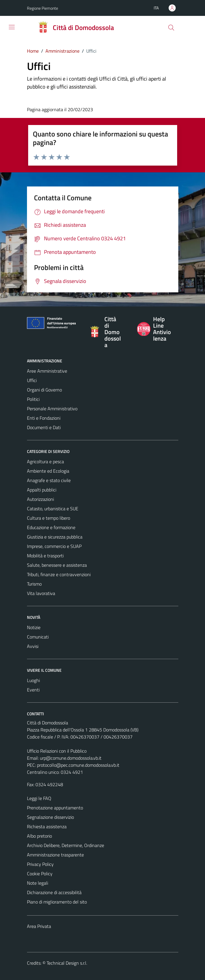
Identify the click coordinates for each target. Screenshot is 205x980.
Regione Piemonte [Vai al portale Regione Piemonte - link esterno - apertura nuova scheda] (43, 8)
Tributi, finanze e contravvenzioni (59, 574)
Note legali (38, 883)
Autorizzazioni (40, 499)
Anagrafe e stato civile (49, 480)
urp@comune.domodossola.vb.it (71, 758)
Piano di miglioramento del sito (57, 902)
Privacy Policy (40, 864)
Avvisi (33, 646)
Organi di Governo (44, 390)
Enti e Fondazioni (44, 418)
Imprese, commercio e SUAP (54, 546)
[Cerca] (171, 28)
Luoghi (33, 680)
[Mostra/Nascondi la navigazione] (12, 27)
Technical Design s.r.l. (67, 963)
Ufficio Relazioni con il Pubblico (57, 751)
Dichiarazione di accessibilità (54, 892)
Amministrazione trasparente (55, 855)
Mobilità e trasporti (45, 556)
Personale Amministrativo (52, 409)
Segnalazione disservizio (50, 817)
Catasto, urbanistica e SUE (53, 509)
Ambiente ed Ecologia (48, 471)
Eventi (33, 690)
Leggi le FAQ (39, 798)
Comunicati (38, 637)
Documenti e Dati (44, 427)
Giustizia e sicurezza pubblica (55, 537)
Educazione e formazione (51, 527)
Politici (33, 399)
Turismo (34, 584)
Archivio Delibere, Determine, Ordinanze (66, 845)
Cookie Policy (40, 874)
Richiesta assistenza (47, 826)
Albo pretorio (39, 836)
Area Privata (39, 926)
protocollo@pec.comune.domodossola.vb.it (78, 765)
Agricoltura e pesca (45, 461)
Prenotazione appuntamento (55, 808)
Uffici (32, 380)
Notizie (34, 627)
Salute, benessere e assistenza (57, 565)
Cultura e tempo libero (49, 518)
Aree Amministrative (47, 371)
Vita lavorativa (41, 593)
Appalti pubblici (42, 490)
